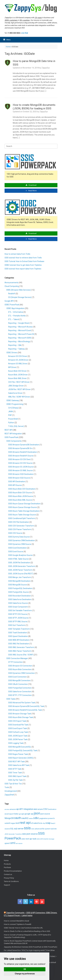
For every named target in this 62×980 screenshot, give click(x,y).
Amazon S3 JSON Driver (18, 360)
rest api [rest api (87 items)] (25, 823)
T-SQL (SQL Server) (16, 426)
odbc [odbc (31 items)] (36, 818)
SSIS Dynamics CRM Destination (21, 540)
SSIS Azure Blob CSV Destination (22, 489)
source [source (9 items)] (7, 829)
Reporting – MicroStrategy (19, 341)
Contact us (8, 874)
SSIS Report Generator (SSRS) (21, 758)
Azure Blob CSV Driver (17, 371)
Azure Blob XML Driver (17, 378)
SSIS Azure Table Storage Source (22, 515)
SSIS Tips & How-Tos (13, 784)
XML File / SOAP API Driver (19, 397)
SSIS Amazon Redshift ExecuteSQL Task (25, 710)
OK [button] (25, 969)
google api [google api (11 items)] (29, 814)
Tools (7, 787)
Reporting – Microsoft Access (20, 327)
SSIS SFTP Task (15, 769)
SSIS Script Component (18, 607)
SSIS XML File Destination (19, 644)
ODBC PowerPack (12, 305)
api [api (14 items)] (18, 809)
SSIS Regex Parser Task (18, 754)
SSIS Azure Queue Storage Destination (24, 504)
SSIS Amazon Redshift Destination (23, 452)
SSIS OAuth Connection (18, 684)
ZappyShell (9, 795)
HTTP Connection (15, 662)
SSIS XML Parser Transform (20, 651)
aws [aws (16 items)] (36, 809)
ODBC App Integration (15, 308)
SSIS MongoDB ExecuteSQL (20, 747)
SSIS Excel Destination (17, 548)
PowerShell (13, 419)
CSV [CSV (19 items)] (45, 809)
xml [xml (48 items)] (13, 843)
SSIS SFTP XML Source (18, 622)
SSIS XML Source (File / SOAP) (21, 655)
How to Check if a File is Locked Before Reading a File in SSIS (27, 931)
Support (7, 885)
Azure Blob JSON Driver (18, 375)
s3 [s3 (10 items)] (32, 823)
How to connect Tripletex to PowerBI (18, 924)
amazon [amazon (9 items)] (13, 809)
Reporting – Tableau (17, 349)
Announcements (11, 283)
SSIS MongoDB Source (18, 585)
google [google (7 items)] (22, 814)
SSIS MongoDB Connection (19, 680)
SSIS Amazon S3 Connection (20, 666)
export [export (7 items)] (11, 814)
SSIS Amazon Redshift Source (21, 456)
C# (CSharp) (13, 408)
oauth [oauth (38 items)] (18, 818)
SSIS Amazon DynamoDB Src (20, 448)
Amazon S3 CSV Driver (18, 356)
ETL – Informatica (16, 312)
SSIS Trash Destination (18, 633)
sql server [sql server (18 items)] (19, 829)
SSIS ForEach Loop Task (18, 732)
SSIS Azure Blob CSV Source (20, 493)
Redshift (12, 294)
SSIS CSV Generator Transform (21, 526)
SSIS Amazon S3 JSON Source (21, 467)
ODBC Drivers (12, 353)
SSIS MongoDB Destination (19, 581)
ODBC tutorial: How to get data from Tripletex (23, 265)
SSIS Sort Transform (17, 625)
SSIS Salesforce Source (18, 603)
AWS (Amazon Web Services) (19, 290)
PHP (10, 415)
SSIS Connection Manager (17, 658)
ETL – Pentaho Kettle (17, 316)
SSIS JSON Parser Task (18, 739)
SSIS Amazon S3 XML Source (20, 470)
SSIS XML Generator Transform (21, 647)
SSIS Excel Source (16, 552)
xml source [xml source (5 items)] (19, 843)
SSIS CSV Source (15, 533)
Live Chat (25, 33)
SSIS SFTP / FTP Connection (20, 695)
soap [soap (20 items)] (48, 823)
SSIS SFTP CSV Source (18, 614)
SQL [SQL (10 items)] (12, 829)
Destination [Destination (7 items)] (52, 809)
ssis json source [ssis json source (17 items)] (30, 834)
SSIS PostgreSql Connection (20, 688)
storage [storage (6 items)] (51, 839)
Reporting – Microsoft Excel (20, 330)
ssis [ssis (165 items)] (27, 828)
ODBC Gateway (13, 400)
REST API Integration (13, 434)
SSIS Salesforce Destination (20, 599)
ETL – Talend (14, 319)
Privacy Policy (9, 878)
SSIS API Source (15, 485)
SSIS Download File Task (18, 725)
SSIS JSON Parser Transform (20, 570)
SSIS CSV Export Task (17, 721)
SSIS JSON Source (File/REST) (21, 574)
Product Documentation (13, 871)
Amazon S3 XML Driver (18, 364)
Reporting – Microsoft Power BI (21, 334)
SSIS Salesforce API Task (19, 765)
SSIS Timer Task (15, 773)
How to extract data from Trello (17, 254)
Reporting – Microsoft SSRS (20, 338)
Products (7, 864)
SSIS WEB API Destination (19, 640)
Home (8, 47)
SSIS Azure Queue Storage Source (23, 507)
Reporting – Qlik (15, 345)
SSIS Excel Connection (17, 677)
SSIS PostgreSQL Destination (20, 588)
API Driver (12, 367)
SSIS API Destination (17, 482)
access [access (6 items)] (7, 809)
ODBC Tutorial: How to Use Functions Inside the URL (23, 928)
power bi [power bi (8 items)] (51, 818)
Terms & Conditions (11, 881)
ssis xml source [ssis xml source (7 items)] (43, 839)
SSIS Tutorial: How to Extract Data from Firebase (24, 261)
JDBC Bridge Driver (16, 386)
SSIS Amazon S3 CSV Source (20, 463)
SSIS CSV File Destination (19, 522)
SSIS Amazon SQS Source (19, 478)
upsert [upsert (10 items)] (7, 843)
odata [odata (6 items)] (31, 818)
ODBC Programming (15, 404)
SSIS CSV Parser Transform (20, 529)
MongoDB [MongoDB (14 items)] (9, 818)
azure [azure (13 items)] (40, 809)
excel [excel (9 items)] (7, 814)
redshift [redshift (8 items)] (8, 823)
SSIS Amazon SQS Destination (21, 474)
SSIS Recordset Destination (20, 596)
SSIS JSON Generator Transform (22, 566)
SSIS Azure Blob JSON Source (21, 496)
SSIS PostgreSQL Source (18, 592)
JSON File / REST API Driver (19, 389)
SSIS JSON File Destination (19, 563)
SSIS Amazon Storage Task (20, 714)
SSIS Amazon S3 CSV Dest (19, 459)
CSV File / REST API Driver (19, 382)
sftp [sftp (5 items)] (44, 823)
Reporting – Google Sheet (19, 323)
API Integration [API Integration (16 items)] (26, 809)
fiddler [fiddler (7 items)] (16, 814)
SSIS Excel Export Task (18, 728)
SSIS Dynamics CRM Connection (21, 673)
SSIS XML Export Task (17, 776)
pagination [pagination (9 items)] (44, 818)
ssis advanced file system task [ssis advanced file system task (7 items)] (42, 829)
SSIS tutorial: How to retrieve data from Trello (23, 258)
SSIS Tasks (11, 699)
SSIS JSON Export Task (18, 736)
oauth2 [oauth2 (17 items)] (25, 818)
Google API (9, 301)
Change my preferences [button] (25, 974)
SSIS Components (14, 441)
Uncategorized (11, 791)
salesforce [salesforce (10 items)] (38, 823)
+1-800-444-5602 (14, 33)
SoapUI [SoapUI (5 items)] (53, 823)
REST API (8, 430)
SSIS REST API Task (16, 762)
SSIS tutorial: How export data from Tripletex (23, 269)
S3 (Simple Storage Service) (20, 297)
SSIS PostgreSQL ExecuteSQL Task (23, 750)
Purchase (7, 867)
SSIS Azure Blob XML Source (20, 500)
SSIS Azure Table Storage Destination (24, 511)
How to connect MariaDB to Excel (16, 921)
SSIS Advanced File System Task (22, 703)
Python (11, 423)
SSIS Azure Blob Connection (20, 669)
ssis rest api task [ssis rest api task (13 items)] (29, 839)
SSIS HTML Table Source (18, 559)
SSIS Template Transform (19, 629)
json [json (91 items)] (37, 813)
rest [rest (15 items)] (17, 823)
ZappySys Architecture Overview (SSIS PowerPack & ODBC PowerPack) (31, 947)
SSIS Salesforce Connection (20, 692)
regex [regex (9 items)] (13, 823)
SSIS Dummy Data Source (19, 537)
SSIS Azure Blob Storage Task (21, 717)
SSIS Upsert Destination (18, 636)
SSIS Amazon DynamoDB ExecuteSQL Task (26, 706)
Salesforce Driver (15, 393)
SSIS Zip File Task (15, 780)
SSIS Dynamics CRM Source (20, 544)
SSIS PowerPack (11, 437)
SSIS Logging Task (16, 743)
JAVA (11, 412)
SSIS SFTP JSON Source (18, 618)
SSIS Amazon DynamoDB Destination (24, 445)
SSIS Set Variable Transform (20, 610)
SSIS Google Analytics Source (20, 555)
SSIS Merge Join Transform (20, 577)
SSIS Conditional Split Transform (22, 518)
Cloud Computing (12, 286)
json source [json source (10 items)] (45, 814)
